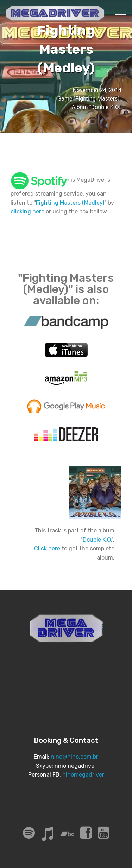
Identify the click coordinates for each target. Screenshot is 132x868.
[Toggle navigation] (121, 12)
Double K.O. (97, 540)
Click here (47, 548)
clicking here (27, 212)
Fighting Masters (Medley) (70, 203)
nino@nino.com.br (74, 757)
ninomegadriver (83, 775)
